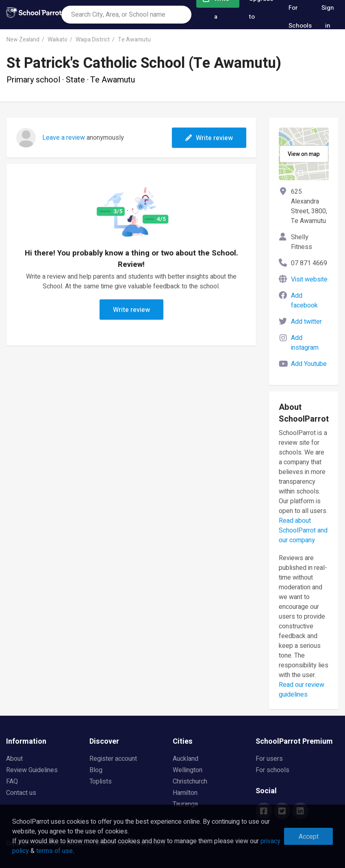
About (14, 759)
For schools (272, 770)
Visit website (309, 279)
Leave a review (64, 138)
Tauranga (185, 804)
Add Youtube (309, 364)
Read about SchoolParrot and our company (303, 530)
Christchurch (190, 781)
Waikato (57, 40)
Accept (309, 837)
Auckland (186, 759)
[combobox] (126, 15)
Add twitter (306, 322)
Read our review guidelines (302, 690)
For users (269, 759)
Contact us (21, 793)
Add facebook (304, 301)
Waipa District (93, 40)
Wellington (188, 770)
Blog (96, 770)
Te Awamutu (134, 40)
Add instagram (305, 343)
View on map (304, 154)
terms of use (54, 851)
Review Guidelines (32, 770)
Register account (113, 759)
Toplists (101, 781)
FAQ (12, 781)
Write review (209, 138)
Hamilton (185, 793)
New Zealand (23, 40)
